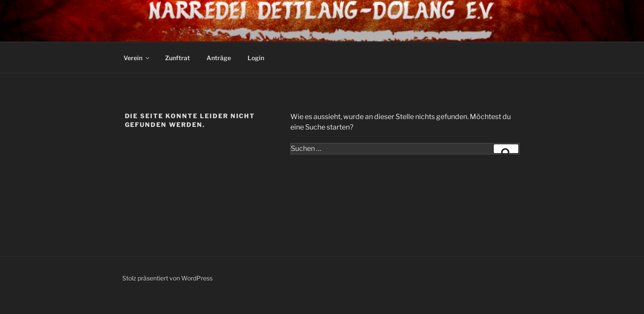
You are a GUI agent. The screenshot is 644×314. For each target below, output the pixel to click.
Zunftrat (177, 58)
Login (256, 58)
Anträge (219, 58)
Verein (137, 58)
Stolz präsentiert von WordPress (167, 278)
